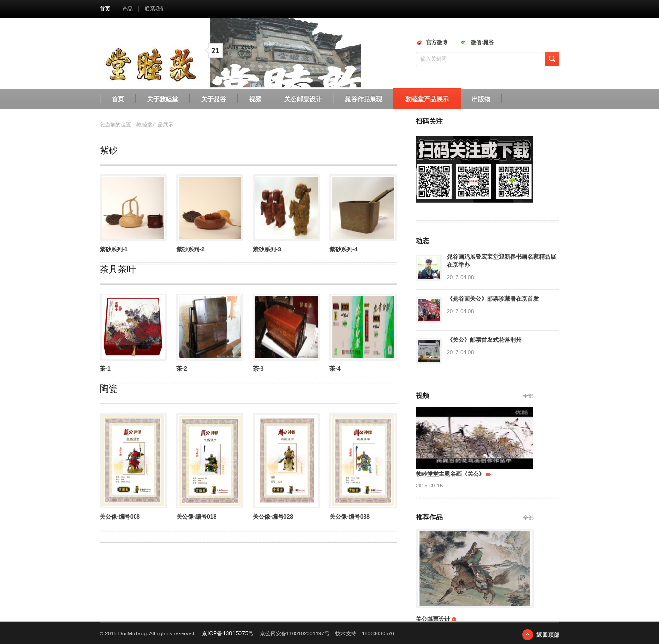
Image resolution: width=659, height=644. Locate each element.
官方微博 (437, 42)
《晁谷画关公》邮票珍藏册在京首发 (493, 299)
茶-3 (258, 369)
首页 (105, 9)
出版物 (481, 99)
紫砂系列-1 (114, 249)
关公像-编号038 (350, 517)
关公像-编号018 (196, 517)
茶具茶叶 (118, 269)
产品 (127, 9)
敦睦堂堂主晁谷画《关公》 (450, 474)
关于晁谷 (214, 99)
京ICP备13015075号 (228, 633)
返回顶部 (548, 635)
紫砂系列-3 (267, 249)
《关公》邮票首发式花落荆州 (484, 340)
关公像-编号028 (273, 517)
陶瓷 (109, 389)
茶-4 (335, 369)
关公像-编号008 (120, 517)
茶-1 (105, 369)
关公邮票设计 (303, 99)
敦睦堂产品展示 (427, 99)
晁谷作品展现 (364, 99)
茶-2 (182, 369)
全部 (528, 396)
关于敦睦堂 (163, 99)
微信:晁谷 (482, 42)
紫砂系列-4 (344, 249)
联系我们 (155, 9)
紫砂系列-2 (190, 249)
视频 (255, 99)
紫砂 (109, 150)
